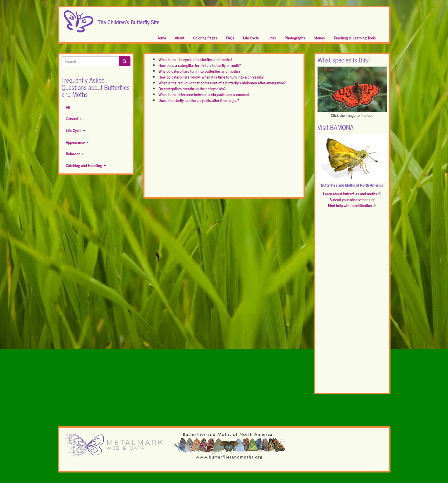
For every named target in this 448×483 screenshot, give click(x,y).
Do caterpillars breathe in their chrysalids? (192, 88)
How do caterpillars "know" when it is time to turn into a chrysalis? (211, 77)
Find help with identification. (352, 205)
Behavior (75, 153)
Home (162, 38)
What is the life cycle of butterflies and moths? (195, 59)
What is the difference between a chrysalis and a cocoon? (204, 94)
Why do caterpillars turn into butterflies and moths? (199, 71)
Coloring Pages (205, 38)
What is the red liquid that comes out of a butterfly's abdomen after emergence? (222, 82)
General (74, 118)
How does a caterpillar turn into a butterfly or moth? (200, 65)
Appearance (77, 142)
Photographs (295, 38)
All (68, 107)
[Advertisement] (224, 153)
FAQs (230, 38)
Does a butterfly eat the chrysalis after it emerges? (199, 100)
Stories (319, 38)
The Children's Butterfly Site (129, 20)
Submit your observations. (352, 199)
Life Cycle (251, 38)
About (179, 38)
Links (272, 38)
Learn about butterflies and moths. (352, 193)
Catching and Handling (86, 165)
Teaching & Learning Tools (355, 38)
